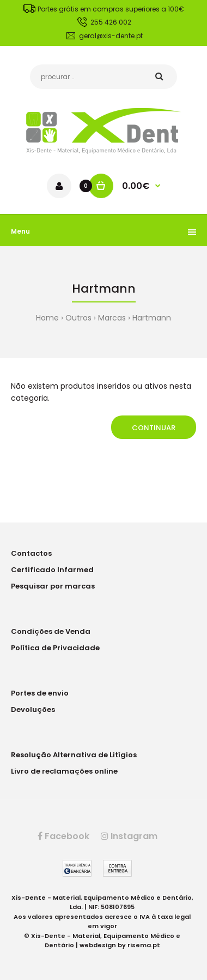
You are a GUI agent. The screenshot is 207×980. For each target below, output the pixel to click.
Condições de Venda (51, 631)
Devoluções (33, 709)
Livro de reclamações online (64, 771)
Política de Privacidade (55, 648)
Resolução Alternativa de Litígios (74, 755)
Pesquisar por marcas (53, 586)
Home (47, 318)
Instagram (129, 836)
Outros (78, 318)
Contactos (31, 553)
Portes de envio (40, 693)
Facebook (63, 836)
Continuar (154, 428)
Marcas (112, 318)
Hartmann (152, 318)
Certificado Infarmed (52, 570)
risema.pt (144, 945)
